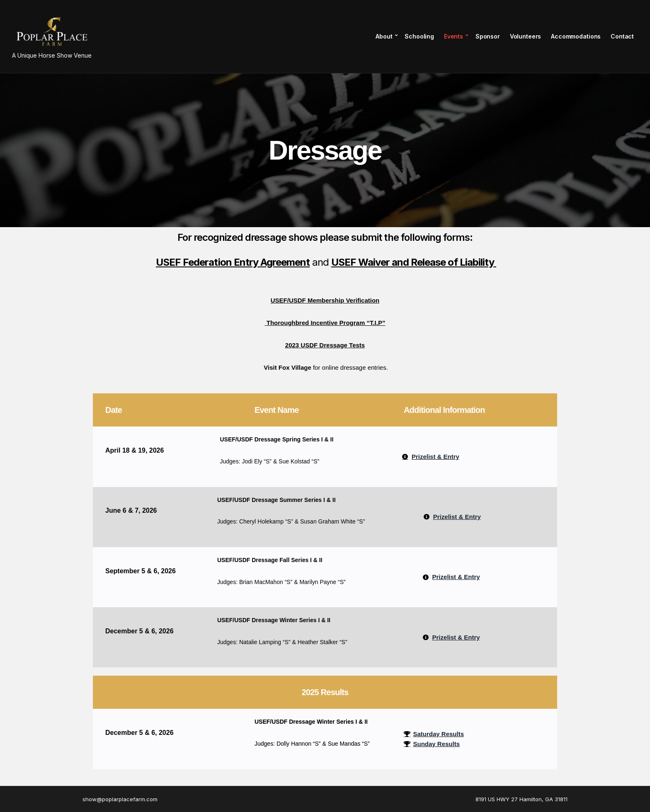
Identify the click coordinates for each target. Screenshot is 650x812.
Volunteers (525, 36)
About (383, 36)
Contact (622, 36)
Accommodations (575, 36)
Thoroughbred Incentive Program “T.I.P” (326, 323)
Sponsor (487, 36)
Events (453, 36)
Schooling (419, 36)
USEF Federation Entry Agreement (233, 262)
